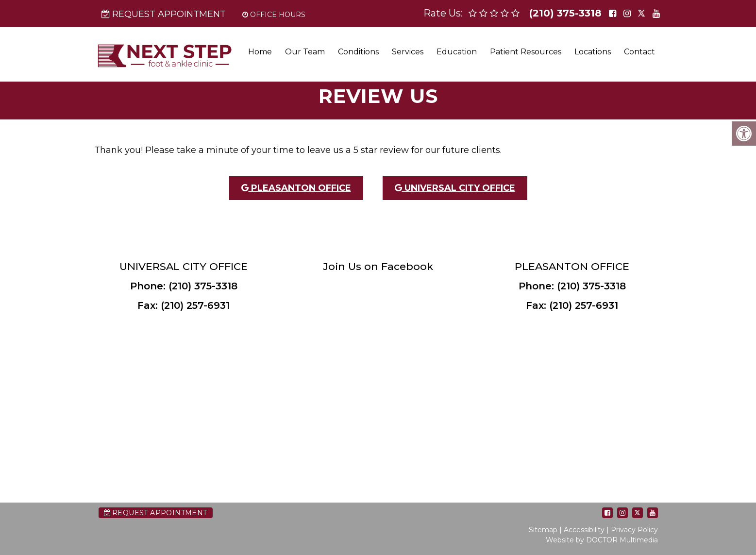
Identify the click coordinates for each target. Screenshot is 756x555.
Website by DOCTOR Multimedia (602, 540)
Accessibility (584, 530)
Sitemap (543, 530)
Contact (639, 52)
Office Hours (274, 15)
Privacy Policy (634, 530)
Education (457, 52)
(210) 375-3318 (565, 13)
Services (408, 52)
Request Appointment (164, 14)
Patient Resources (526, 52)
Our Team (305, 52)
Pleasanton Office (296, 188)
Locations (593, 52)
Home (260, 52)
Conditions (358, 52)
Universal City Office (455, 188)
